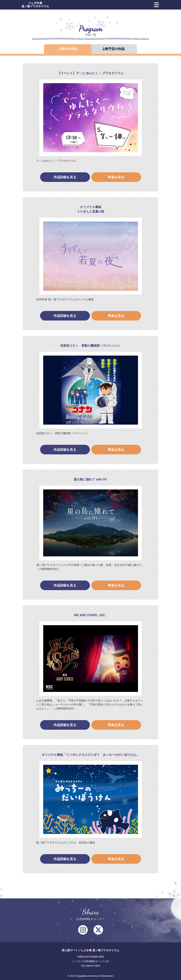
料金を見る (116, 177)
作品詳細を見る (65, 177)
